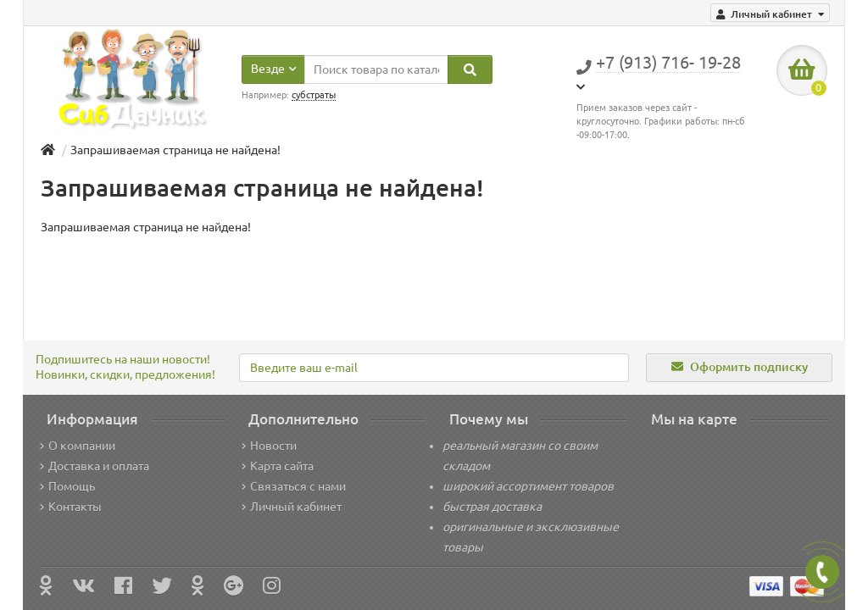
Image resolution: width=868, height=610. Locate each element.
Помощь (67, 486)
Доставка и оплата (95, 466)
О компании (78, 446)
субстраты (314, 95)
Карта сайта (278, 466)
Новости (269, 446)
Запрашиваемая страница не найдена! (175, 150)
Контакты (71, 507)
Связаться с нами (294, 486)
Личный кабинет (292, 507)
